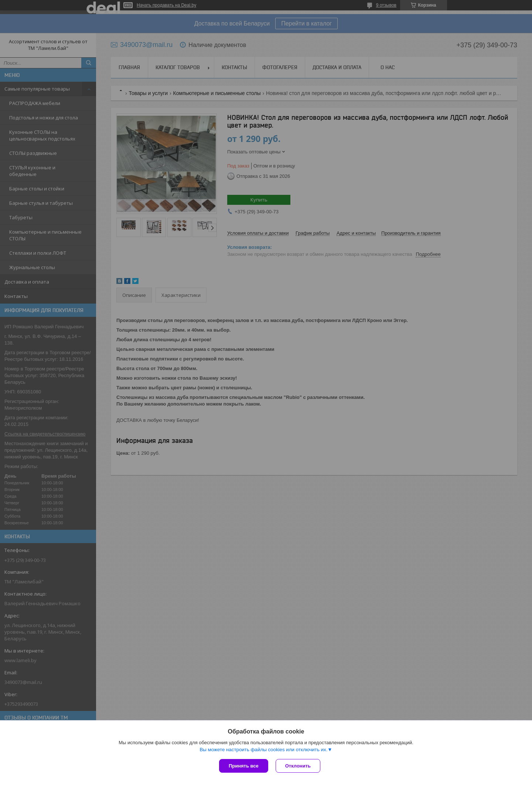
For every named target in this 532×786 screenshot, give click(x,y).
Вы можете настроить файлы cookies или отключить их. (263, 750)
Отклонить (298, 766)
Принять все (244, 766)
